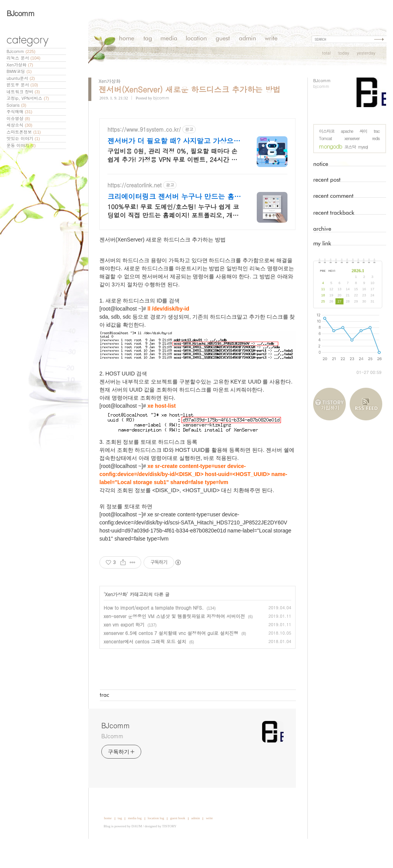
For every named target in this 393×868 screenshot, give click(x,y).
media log (135, 841)
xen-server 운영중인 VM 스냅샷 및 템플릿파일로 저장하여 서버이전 (174, 639)
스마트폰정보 (24, 132)
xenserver (352, 138)
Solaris (16, 105)
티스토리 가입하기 (331, 404)
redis (376, 138)
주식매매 (19, 112)
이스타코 (327, 131)
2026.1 (358, 271)
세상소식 (19, 125)
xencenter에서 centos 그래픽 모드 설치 (145, 664)
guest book (178, 841)
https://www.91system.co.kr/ (144, 153)
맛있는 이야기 (23, 138)
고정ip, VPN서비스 (28, 98)
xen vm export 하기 (124, 647)
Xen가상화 (20, 65)
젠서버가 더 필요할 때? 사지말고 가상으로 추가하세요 (174, 164)
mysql (363, 147)
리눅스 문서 (23, 58)
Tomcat (325, 138)
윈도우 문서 (22, 85)
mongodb (330, 146)
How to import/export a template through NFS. (154, 631)
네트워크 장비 (23, 92)
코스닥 (350, 147)
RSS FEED (366, 404)
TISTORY (169, 849)
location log (156, 841)
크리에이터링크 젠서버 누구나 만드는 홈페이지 (174, 220)
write (209, 841)
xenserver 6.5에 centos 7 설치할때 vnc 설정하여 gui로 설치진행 (171, 656)
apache (347, 131)
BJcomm (21, 13)
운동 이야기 (21, 145)
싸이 (363, 131)
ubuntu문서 (21, 78)
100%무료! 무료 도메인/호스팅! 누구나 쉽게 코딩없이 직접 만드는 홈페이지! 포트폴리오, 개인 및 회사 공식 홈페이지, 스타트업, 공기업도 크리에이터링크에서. (174, 234)
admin (196, 841)
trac (376, 131)
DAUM (137, 849)
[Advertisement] (198, 124)
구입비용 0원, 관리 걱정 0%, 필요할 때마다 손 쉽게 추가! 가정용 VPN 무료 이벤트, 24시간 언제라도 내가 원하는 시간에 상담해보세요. (173, 178)
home (108, 841)
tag (120, 841)
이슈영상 (18, 118)
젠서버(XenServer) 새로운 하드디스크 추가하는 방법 (190, 89)
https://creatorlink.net (135, 208)
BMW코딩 (19, 71)
